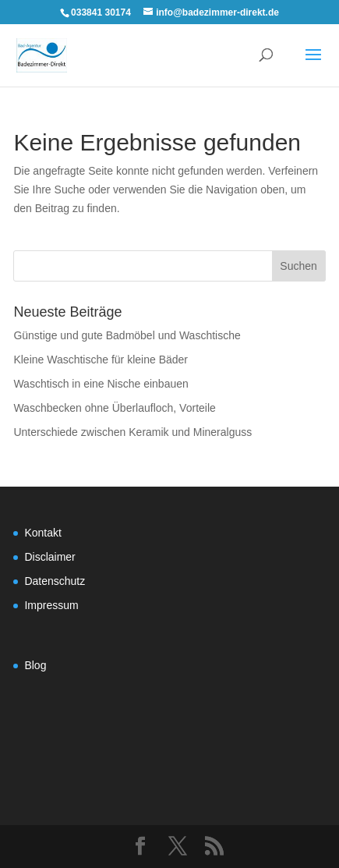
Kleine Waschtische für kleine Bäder (101, 360)
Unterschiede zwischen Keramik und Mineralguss (132, 432)
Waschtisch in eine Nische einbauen (101, 384)
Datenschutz (55, 581)
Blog (35, 665)
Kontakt (42, 533)
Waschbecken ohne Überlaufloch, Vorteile (114, 408)
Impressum (51, 605)
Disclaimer (49, 557)
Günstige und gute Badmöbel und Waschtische (127, 335)
